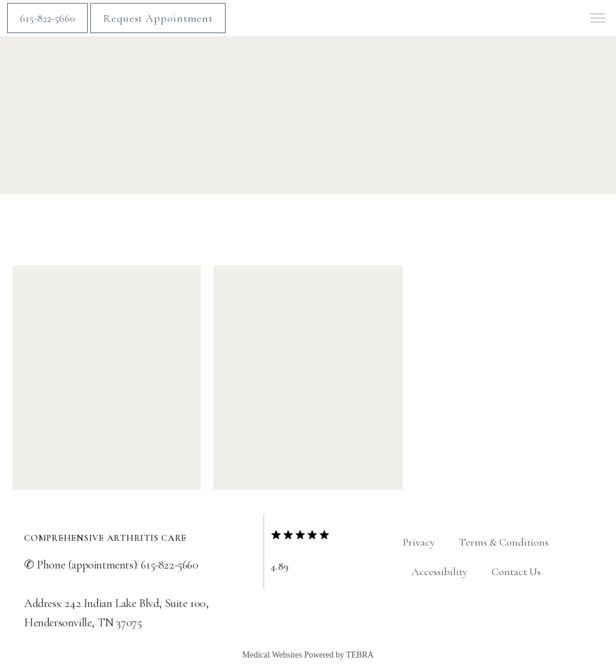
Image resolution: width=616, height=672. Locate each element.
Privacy (419, 542)
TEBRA (360, 655)
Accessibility (439, 572)
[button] (598, 19)
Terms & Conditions (504, 542)
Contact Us (516, 572)
